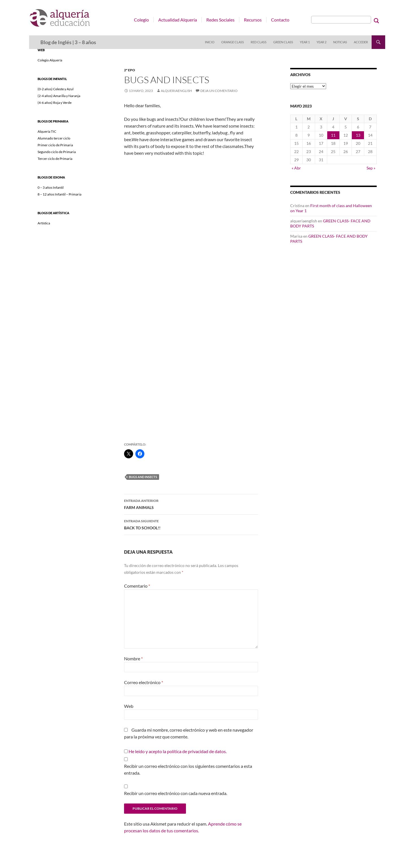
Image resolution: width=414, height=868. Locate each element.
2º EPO (130, 70)
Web (129, 706)
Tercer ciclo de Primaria (55, 159)
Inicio (210, 42)
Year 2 (321, 42)
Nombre (133, 658)
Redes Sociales (220, 20)
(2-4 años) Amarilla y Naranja (59, 96)
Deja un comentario (219, 91)
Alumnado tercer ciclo (54, 138)
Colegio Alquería (50, 60)
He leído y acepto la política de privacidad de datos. (178, 751)
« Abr (296, 168)
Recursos (253, 20)
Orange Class (233, 42)
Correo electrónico (144, 682)
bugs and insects (143, 477)
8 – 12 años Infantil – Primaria (59, 194)
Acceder (361, 42)
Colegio (141, 20)
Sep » (371, 168)
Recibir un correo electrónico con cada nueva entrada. (176, 793)
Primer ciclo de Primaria (55, 145)
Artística (44, 223)
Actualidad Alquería (178, 20)
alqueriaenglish (176, 91)
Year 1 (305, 42)
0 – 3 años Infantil (51, 187)
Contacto (280, 20)
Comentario (137, 586)
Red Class (259, 42)
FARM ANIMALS (191, 504)
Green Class (283, 42)
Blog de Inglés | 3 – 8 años (68, 42)
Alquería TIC (47, 131)
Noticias (340, 42)
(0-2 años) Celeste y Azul (56, 89)
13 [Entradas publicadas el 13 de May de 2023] (358, 135)
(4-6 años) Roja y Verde (55, 103)
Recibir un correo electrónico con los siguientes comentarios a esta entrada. (188, 769)
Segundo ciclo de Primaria (57, 152)
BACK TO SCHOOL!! (191, 524)
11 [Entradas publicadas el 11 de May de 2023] (333, 135)
